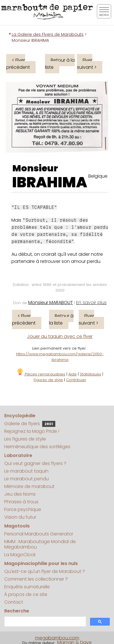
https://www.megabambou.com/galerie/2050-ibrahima (60, 357)
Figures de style (48, 380)
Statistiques (90, 374)
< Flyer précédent (18, 64)
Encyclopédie (20, 416)
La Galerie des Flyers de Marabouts (48, 34)
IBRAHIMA (50, 182)
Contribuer (76, 380)
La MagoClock (20, 555)
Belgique (98, 176)
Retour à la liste (60, 64)
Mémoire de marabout (29, 486)
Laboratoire (18, 455)
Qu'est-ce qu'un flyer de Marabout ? (45, 571)
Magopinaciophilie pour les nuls (41, 563)
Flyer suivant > (87, 64)
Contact (14, 602)
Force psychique (23, 509)
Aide (73, 374)
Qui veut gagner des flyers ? (35, 463)
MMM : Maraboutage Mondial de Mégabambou (40, 544)
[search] (45, 622)
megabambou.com (57, 638)
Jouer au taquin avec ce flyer (60, 336)
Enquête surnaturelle (27, 587)
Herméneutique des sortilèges (37, 447)
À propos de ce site (26, 594)
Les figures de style (25, 439)
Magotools (17, 526)
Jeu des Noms (20, 494)
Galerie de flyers (30, 424)
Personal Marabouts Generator (39, 534)
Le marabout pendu (27, 479)
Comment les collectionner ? (36, 579)
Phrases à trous (21, 502)
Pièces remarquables (41, 374)
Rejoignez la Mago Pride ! (32, 431)
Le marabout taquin (26, 471)
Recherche (17, 611)
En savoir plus (91, 303)
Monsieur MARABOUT (51, 303)
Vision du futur (20, 517)
